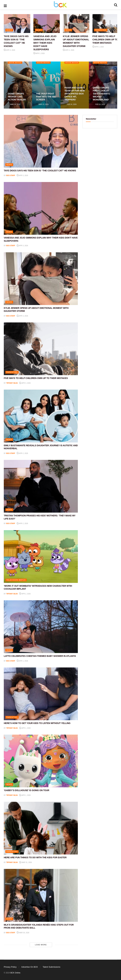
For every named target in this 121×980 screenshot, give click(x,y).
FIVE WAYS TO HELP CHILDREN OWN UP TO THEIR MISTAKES (105, 39)
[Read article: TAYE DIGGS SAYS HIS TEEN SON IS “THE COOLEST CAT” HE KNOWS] (17, 24)
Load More (41, 945)
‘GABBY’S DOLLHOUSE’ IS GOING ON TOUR (26, 790)
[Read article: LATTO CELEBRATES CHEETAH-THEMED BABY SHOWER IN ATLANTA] (41, 627)
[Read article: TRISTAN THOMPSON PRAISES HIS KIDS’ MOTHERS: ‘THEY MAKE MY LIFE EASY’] (41, 486)
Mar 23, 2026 (42, 104)
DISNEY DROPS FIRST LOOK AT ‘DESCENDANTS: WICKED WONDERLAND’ (102, 94)
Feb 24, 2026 (71, 104)
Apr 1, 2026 (22, 661)
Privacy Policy (10, 967)
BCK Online (15, 973)
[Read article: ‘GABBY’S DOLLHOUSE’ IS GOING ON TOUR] (41, 761)
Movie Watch (15, 63)
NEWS (9, 30)
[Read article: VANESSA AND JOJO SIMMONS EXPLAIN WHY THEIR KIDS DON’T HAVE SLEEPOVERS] (47, 24)
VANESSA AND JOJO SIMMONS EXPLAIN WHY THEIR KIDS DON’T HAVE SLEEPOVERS (45, 43)
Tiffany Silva (12, 383)
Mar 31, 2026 (26, 862)
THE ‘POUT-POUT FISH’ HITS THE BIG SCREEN (46, 97)
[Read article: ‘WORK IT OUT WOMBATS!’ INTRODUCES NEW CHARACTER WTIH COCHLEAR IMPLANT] (41, 557)
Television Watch (16, 580)
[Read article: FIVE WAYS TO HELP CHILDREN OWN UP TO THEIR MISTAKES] (106, 24)
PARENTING (101, 30)
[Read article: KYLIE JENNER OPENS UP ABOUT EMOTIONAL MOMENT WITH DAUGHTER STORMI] (76, 24)
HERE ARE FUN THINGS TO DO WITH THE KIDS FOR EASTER (35, 857)
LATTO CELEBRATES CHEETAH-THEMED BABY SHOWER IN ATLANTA (40, 656)
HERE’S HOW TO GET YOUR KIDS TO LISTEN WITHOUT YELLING (37, 723)
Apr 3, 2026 (9, 50)
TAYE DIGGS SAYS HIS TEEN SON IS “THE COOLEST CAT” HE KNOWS (40, 171)
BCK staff (11, 175)
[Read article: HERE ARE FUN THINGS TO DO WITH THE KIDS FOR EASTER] (41, 828)
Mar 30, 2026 (14, 104)
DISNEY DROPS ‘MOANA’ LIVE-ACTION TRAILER (17, 97)
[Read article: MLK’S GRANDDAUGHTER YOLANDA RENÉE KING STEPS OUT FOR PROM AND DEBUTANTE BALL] (41, 895)
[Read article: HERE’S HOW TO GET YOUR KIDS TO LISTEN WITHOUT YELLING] (41, 694)
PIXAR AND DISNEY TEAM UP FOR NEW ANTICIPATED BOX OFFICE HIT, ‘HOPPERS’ (75, 94)
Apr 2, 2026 (22, 453)
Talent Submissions (52, 967)
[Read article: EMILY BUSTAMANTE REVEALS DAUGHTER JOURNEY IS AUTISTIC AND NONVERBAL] (41, 416)
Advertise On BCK (30, 967)
